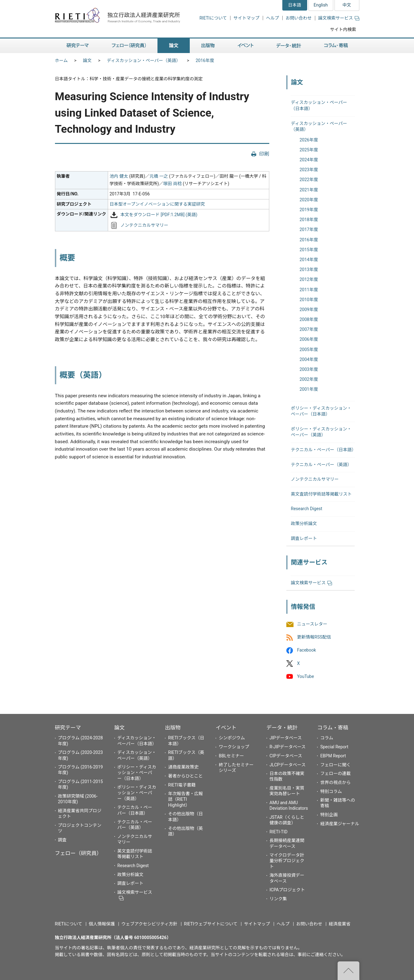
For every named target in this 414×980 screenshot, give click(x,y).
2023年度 (309, 170)
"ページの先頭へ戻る (348, 971)
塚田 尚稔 (173, 184)
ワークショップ (234, 747)
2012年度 (309, 279)
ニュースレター (312, 624)
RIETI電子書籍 (182, 785)
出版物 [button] (208, 46)
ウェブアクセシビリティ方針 (149, 924)
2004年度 (309, 359)
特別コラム (331, 791)
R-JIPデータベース (288, 747)
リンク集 (278, 899)
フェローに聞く (335, 765)
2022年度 (309, 180)
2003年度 (309, 369)
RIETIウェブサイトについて (211, 924)
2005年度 (309, 350)
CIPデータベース (286, 756)
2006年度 (309, 339)
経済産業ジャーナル (340, 824)
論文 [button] (174, 46)
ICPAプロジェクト (287, 890)
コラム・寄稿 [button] (336, 46)
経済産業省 (340, 924)
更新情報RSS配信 (314, 637)
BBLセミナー (231, 756)
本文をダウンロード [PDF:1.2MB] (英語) (159, 215)
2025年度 (309, 150)
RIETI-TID (279, 832)
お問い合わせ (299, 18)
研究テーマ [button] (78, 46)
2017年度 (309, 229)
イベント (226, 728)
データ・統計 (282, 728)
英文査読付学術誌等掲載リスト (321, 494)
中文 (347, 5)
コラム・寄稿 (333, 728)
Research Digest (307, 509)
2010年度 (309, 300)
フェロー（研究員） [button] (129, 46)
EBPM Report (333, 756)
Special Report (334, 747)
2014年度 (309, 260)
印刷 (264, 154)
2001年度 (309, 389)
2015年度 (309, 250)
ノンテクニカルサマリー (144, 225)
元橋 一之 (159, 176)
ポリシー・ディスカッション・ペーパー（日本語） (137, 773)
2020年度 (309, 200)
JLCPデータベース (288, 765)
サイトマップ (247, 18)
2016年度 (205, 60)
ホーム (61, 60)
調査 (62, 840)
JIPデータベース (286, 738)
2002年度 (309, 379)
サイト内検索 (343, 29)
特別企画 (329, 815)
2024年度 (309, 160)
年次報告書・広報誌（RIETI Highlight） (185, 799)
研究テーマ (68, 728)
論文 (87, 60)
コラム (327, 738)
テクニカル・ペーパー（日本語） (324, 450)
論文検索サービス (339, 18)
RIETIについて (213, 18)
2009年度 (309, 310)
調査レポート (304, 538)
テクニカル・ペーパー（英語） (321, 465)
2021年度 (309, 190)
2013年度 (309, 269)
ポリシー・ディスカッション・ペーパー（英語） (137, 793)
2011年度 (309, 290)
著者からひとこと (185, 776)
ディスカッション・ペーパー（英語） (144, 60)
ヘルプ (273, 18)
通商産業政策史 (183, 767)
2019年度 (309, 210)
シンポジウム (232, 738)
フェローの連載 (335, 773)
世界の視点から (335, 782)
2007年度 (309, 329)
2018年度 (309, 220)
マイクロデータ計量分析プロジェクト (287, 861)
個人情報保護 (102, 924)
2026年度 (309, 140)
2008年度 (309, 319)
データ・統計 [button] (289, 46)
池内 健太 (119, 176)
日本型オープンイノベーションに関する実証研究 (157, 204)
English (321, 5)
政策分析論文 (304, 523)
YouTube (306, 676)
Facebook (307, 650)
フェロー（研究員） (78, 853)
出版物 (173, 728)
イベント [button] (246, 46)
